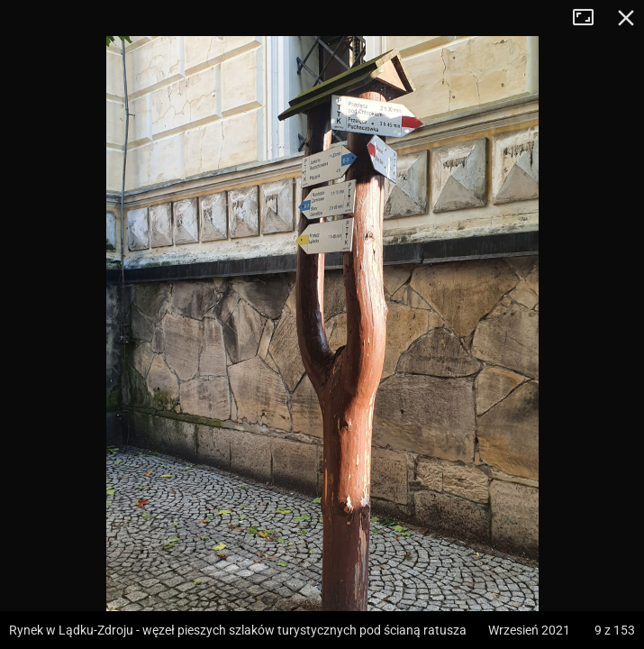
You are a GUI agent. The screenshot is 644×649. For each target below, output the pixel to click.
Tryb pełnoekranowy (590, 18)
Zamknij (626, 18)
